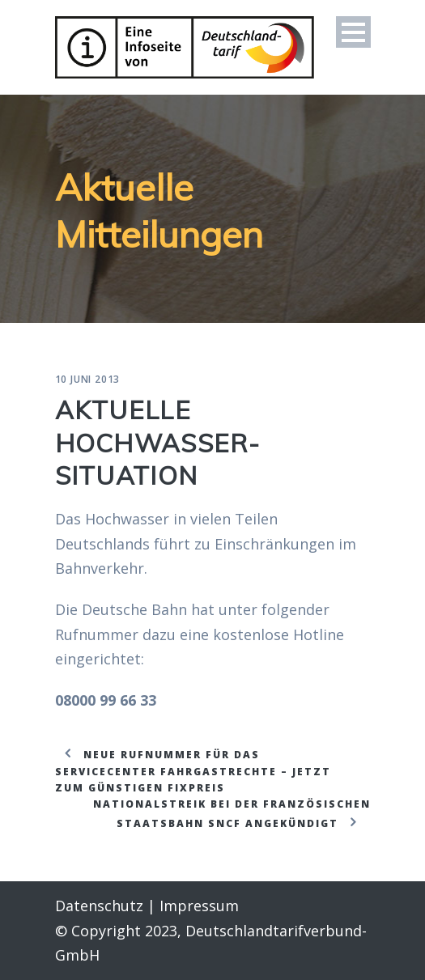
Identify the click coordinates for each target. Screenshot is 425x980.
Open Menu (353, 32)
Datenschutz (99, 906)
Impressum (199, 906)
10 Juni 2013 (88, 379)
